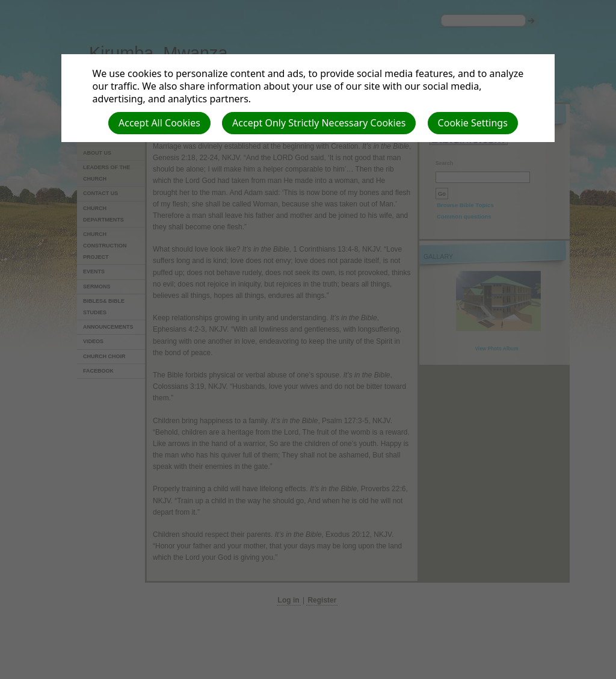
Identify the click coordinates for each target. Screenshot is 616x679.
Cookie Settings (473, 123)
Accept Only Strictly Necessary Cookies (319, 123)
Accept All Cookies (159, 123)
